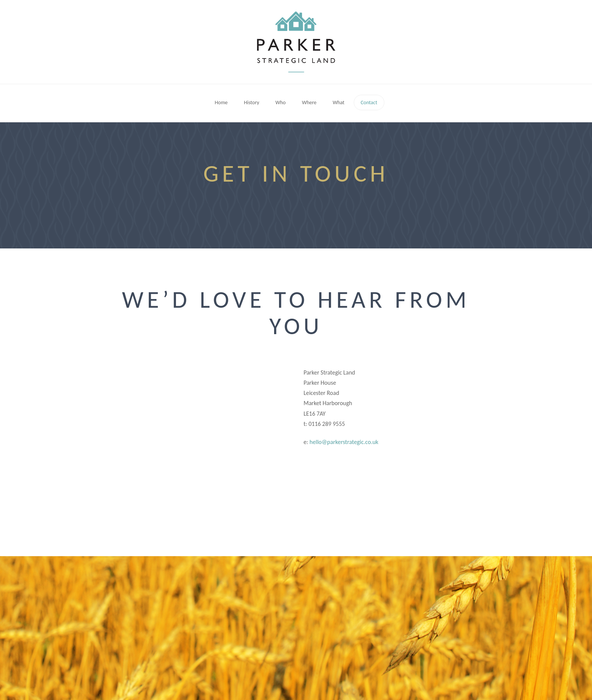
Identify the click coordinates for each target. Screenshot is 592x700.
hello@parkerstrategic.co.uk (344, 442)
